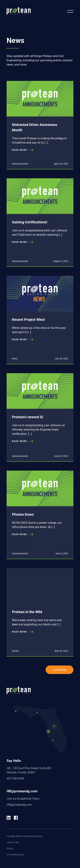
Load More (60, 670)
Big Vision (19, 854)
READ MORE (23, 150)
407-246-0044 (15, 778)
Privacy (10, 848)
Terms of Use (13, 842)
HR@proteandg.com (19, 804)
